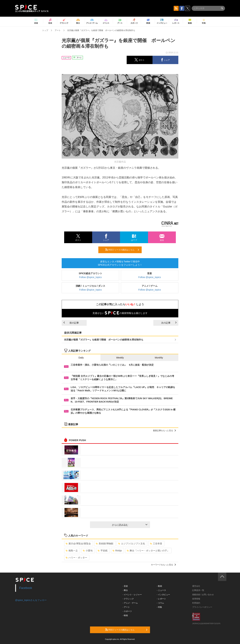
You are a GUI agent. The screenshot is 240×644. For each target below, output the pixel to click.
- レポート (161, 599)
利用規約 (196, 603)
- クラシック (128, 599)
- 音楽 (125, 586)
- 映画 (125, 615)
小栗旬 (88, 551)
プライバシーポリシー (202, 607)
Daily (81, 358)
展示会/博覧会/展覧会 (78, 544)
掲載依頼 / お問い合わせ (203, 595)
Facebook (26, 588)
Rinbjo (117, 551)
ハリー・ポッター (76, 558)
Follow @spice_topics (90, 277)
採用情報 (196, 599)
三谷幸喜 (156, 544)
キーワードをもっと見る (163, 565)
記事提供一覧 (198, 590)
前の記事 (71, 323)
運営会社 (196, 586)
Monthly (159, 358)
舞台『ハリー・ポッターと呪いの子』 (148, 551)
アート (58, 30)
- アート (126, 607)
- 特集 (159, 607)
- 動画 (159, 586)
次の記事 (169, 323)
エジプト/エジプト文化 (132, 544)
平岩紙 (103, 551)
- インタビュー (163, 595)
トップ (45, 30)
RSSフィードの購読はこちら (122, 250)
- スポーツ (127, 611)
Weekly (120, 358)
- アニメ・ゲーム (130, 603)
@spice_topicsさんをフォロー (31, 600)
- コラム (160, 603)
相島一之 (72, 551)
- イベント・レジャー (132, 595)
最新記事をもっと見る (164, 431)
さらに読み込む (130, 525)
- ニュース (161, 590)
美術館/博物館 (105, 544)
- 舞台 (125, 590)
